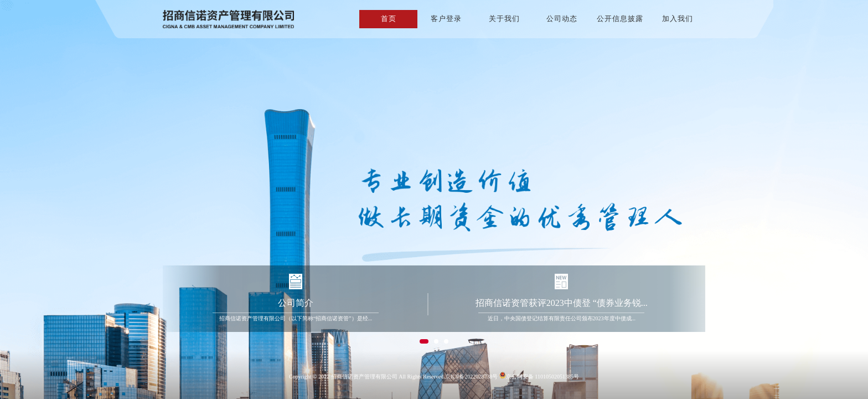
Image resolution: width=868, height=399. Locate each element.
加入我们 (678, 19)
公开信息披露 (620, 19)
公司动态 (562, 19)
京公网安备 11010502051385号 (539, 376)
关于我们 (504, 19)
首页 (389, 19)
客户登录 (446, 19)
